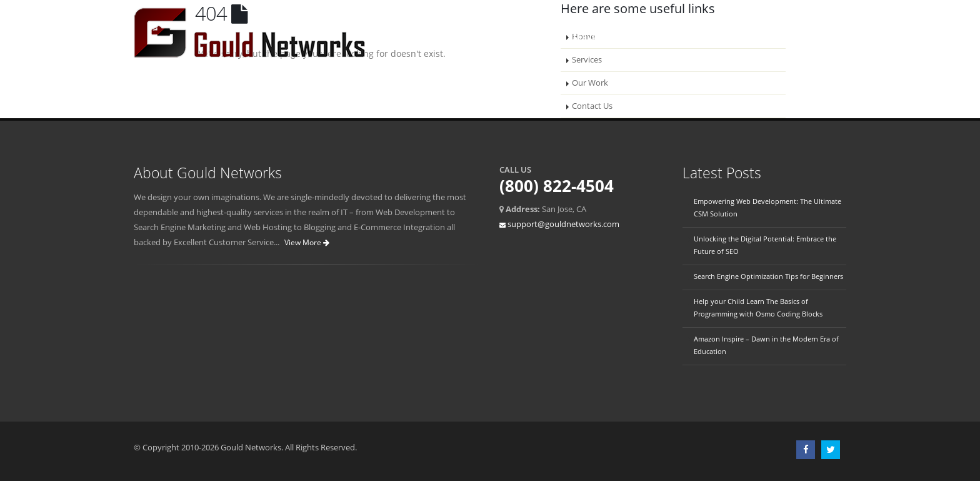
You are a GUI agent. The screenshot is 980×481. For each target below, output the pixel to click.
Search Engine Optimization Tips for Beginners (768, 276)
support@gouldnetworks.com (563, 224)
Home (488, 37)
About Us (537, 37)
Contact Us (710, 37)
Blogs (764, 37)
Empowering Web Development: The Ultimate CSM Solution (767, 207)
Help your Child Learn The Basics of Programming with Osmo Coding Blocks (758, 307)
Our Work (647, 37)
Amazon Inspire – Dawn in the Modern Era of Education (766, 345)
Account (813, 37)
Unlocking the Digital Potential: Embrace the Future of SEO (765, 245)
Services (591, 37)
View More (307, 242)
